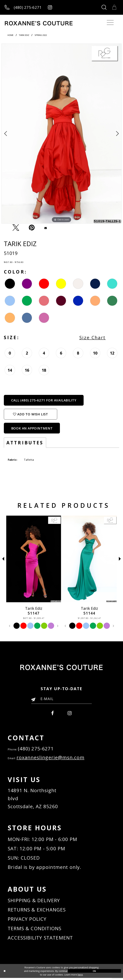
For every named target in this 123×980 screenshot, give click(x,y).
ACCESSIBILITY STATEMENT (40, 940)
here (80, 976)
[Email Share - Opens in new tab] (45, 228)
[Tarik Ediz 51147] (89, 559)
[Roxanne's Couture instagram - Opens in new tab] (50, 7)
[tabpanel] (61, 134)
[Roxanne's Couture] (39, 23)
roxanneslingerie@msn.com (51, 758)
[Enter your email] (61, 699)
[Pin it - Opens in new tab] (32, 228)
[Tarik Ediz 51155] (34, 559)
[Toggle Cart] (114, 7)
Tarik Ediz (24, 35)
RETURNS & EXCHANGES (37, 911)
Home (10, 35)
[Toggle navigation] (110, 23)
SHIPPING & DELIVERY (34, 902)
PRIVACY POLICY (27, 921)
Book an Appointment (32, 428)
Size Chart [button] (92, 337)
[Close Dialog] (29, 973)
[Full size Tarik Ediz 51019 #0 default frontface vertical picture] (61, 134)
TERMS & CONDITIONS (35, 930)
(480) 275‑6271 (36, 749)
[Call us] (23, 7)
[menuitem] (53, 712)
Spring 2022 (41, 35)
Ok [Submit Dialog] (94, 973)
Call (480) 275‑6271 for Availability (44, 400)
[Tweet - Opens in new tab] (16, 228)
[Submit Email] (35, 701)
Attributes (25, 443)
